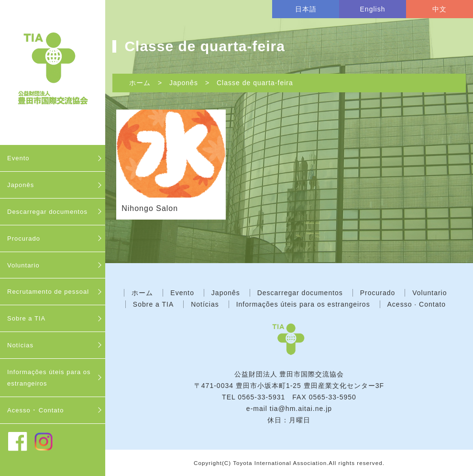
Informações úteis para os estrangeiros (49, 378)
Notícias (20, 345)
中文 (440, 9)
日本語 (306, 9)
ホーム (140, 83)
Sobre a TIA (26, 318)
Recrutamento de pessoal (48, 292)
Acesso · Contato (417, 304)
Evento (18, 158)
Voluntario (23, 265)
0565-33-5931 (261, 397)
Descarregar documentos (47, 212)
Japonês (21, 185)
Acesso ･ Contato (35, 410)
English (373, 9)
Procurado (24, 238)
